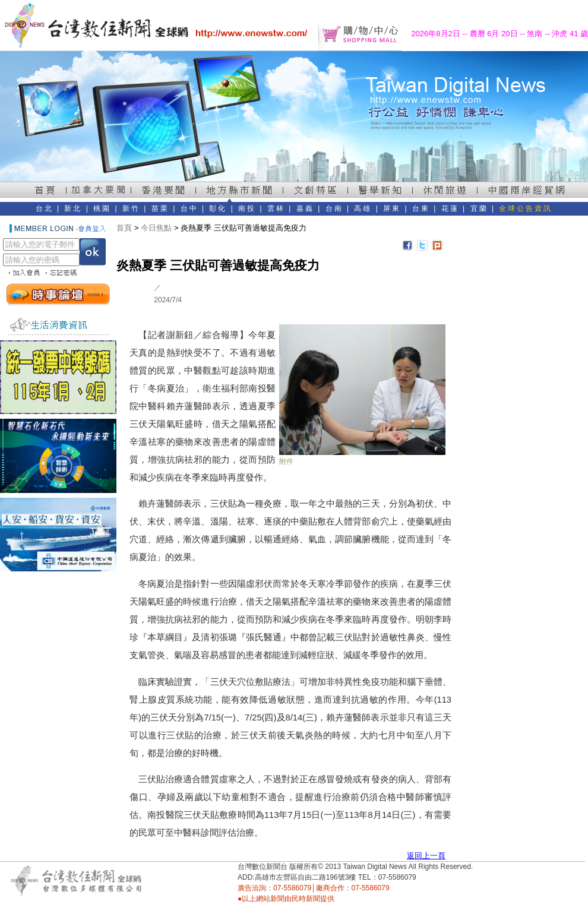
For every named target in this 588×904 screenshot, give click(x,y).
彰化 (218, 208)
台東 (421, 208)
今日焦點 (156, 228)
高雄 (363, 208)
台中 (189, 208)
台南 (334, 208)
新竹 (131, 208)
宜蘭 (479, 208)
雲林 (276, 208)
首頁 (124, 228)
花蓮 (450, 208)
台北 (45, 208)
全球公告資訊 (526, 208)
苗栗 (160, 208)
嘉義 (305, 208)
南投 (247, 208)
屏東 (392, 208)
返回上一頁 (426, 856)
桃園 (102, 208)
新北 (73, 208)
